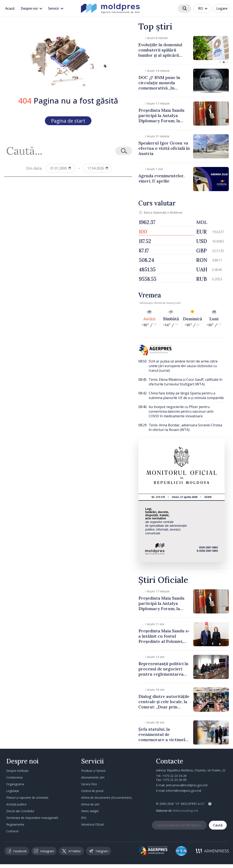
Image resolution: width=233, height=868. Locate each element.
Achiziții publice (16, 804)
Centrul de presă (92, 791)
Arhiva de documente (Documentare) (106, 798)
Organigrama (15, 784)
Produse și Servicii (93, 771)
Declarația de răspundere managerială (32, 818)
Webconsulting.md (185, 811)
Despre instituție (17, 771)
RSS (84, 818)
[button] (220, 62)
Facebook (17, 851)
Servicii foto (89, 784)
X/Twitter (71, 851)
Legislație (13, 791)
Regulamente (15, 824)
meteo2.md (173, 303)
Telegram (99, 851)
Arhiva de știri (90, 804)
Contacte (12, 831)
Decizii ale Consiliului (20, 811)
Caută (218, 825)
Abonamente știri (93, 777)
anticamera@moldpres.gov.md (187, 785)
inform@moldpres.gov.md (184, 791)
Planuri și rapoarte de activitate (27, 798)
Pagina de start (68, 121)
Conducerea (14, 777)
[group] (184, 48)
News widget (90, 811)
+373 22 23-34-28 (174, 776)
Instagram (44, 851)
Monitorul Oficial (92, 824)
